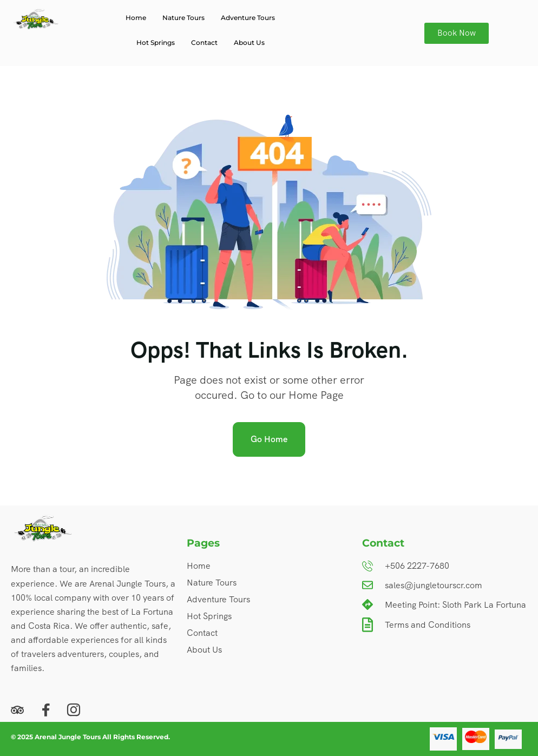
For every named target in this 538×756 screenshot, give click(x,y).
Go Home (269, 439)
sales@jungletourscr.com (434, 585)
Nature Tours (183, 18)
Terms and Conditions (428, 625)
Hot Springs (156, 42)
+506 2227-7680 (417, 566)
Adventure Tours (248, 18)
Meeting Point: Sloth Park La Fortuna (455, 605)
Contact (204, 42)
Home (136, 18)
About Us (249, 42)
